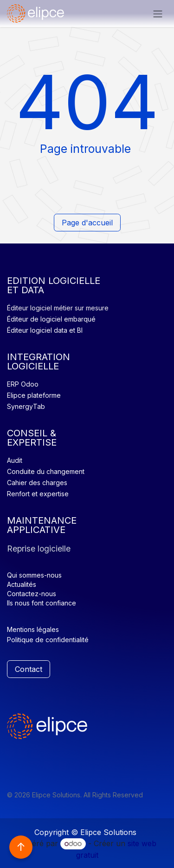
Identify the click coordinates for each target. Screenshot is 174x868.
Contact (29, 669)
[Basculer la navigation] (158, 13)
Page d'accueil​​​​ (87, 223)
